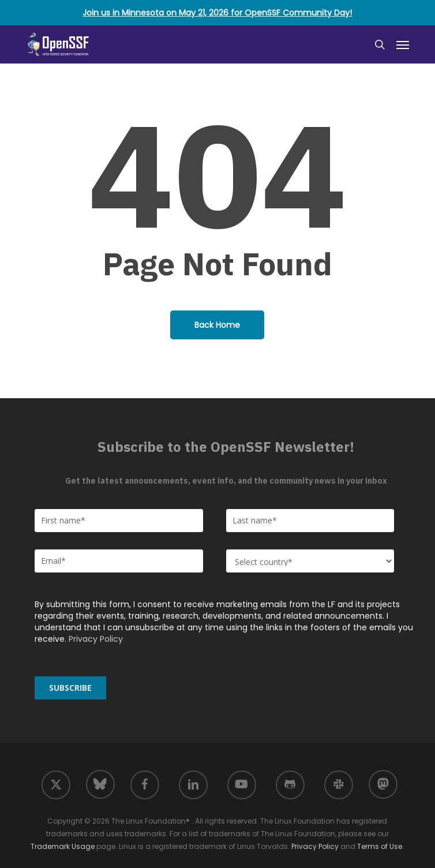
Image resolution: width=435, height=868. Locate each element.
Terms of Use (380, 846)
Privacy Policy (96, 639)
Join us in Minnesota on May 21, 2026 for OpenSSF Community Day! (217, 13)
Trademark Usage (63, 846)
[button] (403, 44)
